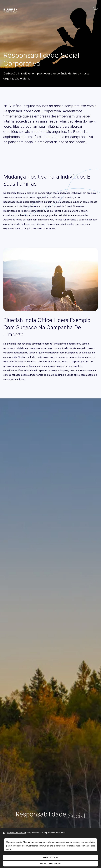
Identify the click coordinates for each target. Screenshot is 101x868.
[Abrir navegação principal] (95, 8)
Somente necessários (51, 864)
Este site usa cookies (17, 833)
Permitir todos (51, 858)
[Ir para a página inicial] (10, 8)
